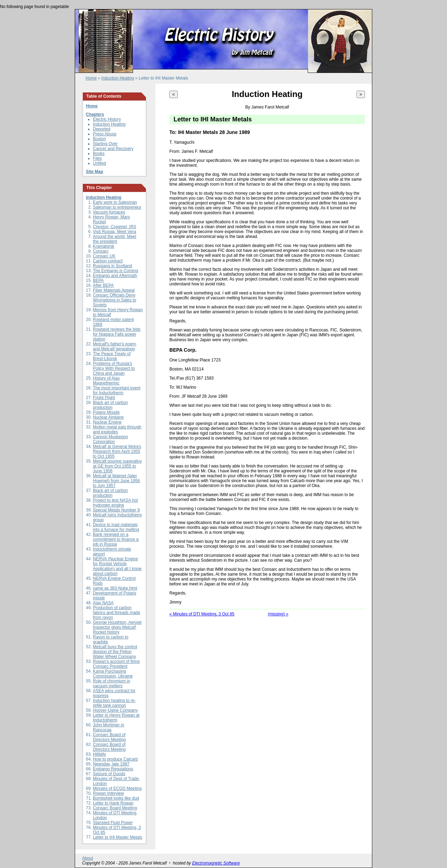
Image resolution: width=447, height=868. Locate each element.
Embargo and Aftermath (115, 276)
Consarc (101, 251)
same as (101, 588)
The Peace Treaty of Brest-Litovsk (112, 356)
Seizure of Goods (109, 774)
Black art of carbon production (110, 405)
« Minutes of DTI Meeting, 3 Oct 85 (202, 614)
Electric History (107, 119)
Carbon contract (108, 261)
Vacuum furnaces (109, 212)
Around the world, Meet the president (115, 239)
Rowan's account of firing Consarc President (116, 664)
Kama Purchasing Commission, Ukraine (113, 674)
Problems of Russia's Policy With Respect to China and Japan (114, 368)
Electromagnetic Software (216, 863)
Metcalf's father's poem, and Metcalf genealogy (115, 346)
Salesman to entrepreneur (117, 207)
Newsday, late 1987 (111, 764)
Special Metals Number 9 (116, 510)
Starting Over (105, 144)
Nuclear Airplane (108, 417)
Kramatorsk (104, 246)
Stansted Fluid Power (113, 823)
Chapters (95, 114)
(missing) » (278, 614)
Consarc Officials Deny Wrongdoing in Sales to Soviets (115, 300)
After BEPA (103, 285)
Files (97, 158)
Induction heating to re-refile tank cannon (114, 703)
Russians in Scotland (112, 266)
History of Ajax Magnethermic (106, 381)
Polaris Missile (106, 412)
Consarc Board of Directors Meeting (109, 737)
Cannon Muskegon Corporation (111, 439)
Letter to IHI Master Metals (118, 837)
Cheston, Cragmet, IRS (115, 227)
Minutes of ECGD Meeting (117, 788)
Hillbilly (99, 754)
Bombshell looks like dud (116, 798)
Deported (101, 129)
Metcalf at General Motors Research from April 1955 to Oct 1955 (117, 451)
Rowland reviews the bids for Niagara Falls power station (117, 334)
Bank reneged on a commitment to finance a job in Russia (116, 539)
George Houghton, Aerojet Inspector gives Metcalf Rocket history (117, 627)
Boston (99, 139)
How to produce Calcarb (115, 759)
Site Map (94, 172)
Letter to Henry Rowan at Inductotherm (116, 718)
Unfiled (99, 163)
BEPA (98, 280)
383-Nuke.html (124, 588)
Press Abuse (105, 134)
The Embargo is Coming (115, 271)
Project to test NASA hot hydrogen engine (115, 503)
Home (91, 78)
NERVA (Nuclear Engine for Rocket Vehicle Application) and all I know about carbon (117, 566)
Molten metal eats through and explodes (117, 429)
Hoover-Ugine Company (115, 710)
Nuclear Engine (107, 422)
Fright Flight (104, 398)
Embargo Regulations (113, 769)
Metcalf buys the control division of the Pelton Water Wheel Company (115, 652)
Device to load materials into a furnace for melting (116, 527)
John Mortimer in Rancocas (108, 727)
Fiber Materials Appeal (114, 290)
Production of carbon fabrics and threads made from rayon (116, 613)
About (87, 858)
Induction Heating (118, 78)
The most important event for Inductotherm (117, 390)
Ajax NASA (103, 603)
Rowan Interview (108, 793)
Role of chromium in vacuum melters (112, 683)
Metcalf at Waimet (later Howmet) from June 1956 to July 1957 (116, 481)
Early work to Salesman (115, 202)
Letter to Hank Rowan (113, 803)
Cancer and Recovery (113, 149)
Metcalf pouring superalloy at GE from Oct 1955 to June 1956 (117, 466)
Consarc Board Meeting (115, 808)
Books (99, 154)
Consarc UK (104, 256)
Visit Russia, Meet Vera (115, 232)
